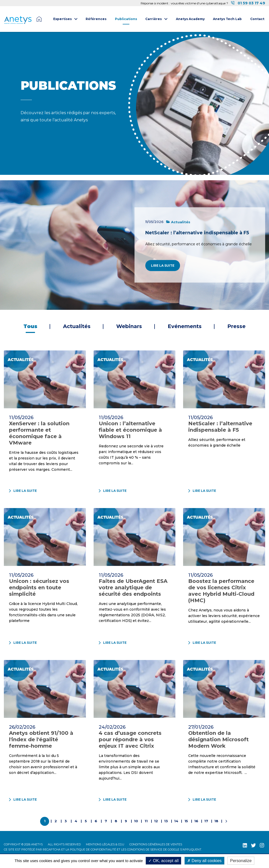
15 (186, 821)
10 (136, 821)
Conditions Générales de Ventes (156, 844)
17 (206, 821)
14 (176, 821)
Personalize (241, 861)
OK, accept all (163, 861)
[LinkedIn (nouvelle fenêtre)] (245, 845)
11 (146, 821)
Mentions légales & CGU (105, 844)
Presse (236, 326)
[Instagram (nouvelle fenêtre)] (262, 845)
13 (166, 821)
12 (156, 821)
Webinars (129, 326)
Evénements (185, 326)
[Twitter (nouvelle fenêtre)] (253, 845)
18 (216, 821)
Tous (30, 326)
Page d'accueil (39, 19)
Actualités (77, 326)
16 (196, 821)
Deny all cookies (204, 861)
